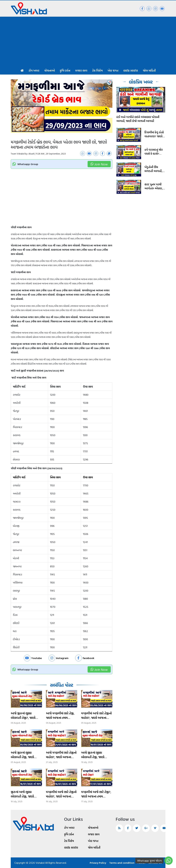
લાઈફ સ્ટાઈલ (131, 70)
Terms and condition (122, 863)
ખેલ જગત (113, 70)
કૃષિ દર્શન (65, 70)
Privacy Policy (98, 863)
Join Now (99, 164)
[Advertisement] (88, 41)
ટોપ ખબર (34, 70)
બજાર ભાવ (81, 70)
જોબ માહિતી (149, 70)
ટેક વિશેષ (97, 70)
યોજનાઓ (50, 70)
